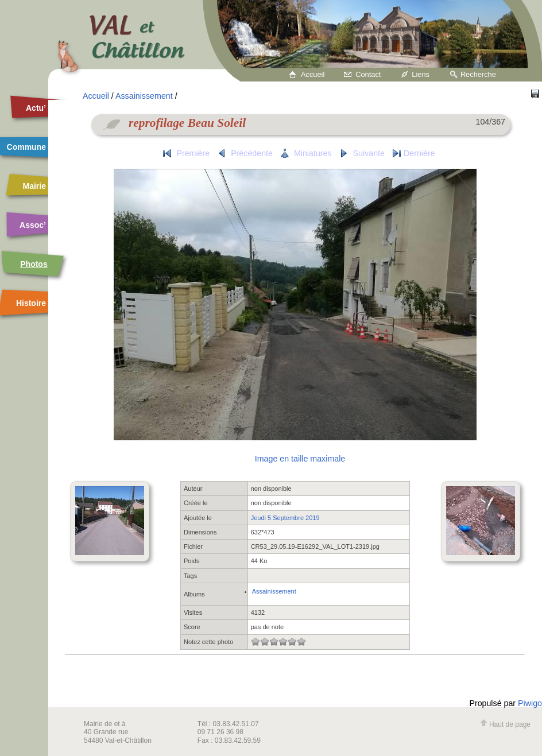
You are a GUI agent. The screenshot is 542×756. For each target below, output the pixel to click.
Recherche (478, 74)
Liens (421, 74)
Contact (368, 74)
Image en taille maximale (300, 459)
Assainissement (144, 96)
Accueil (313, 74)
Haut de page (505, 724)
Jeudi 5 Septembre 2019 (285, 518)
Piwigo (530, 703)
